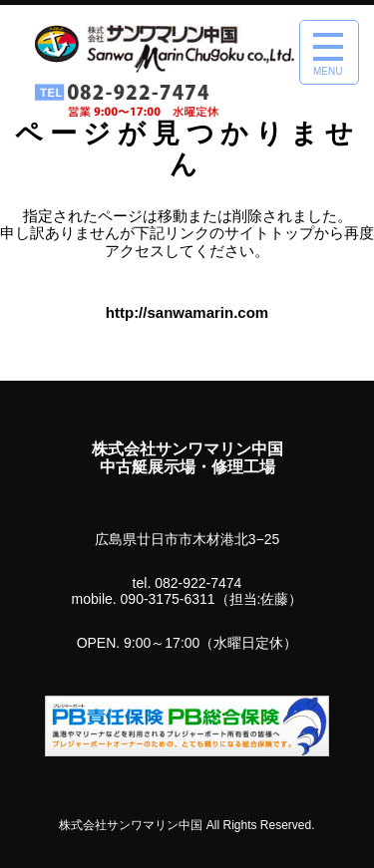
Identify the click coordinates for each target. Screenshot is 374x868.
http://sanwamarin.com (187, 312)
